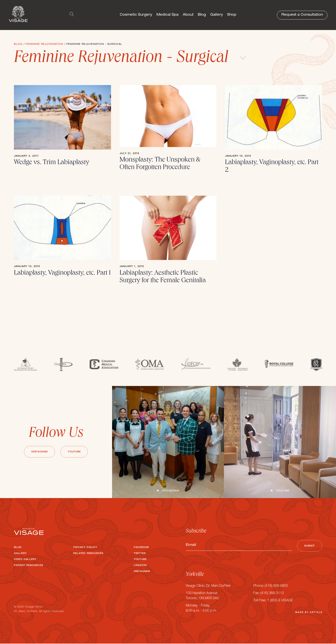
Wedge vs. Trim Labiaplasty (52, 163)
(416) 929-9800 (276, 587)
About (188, 15)
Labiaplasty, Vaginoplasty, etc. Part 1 (62, 273)
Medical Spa (167, 15)
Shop (232, 15)
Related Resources (88, 554)
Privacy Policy (85, 548)
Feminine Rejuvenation (44, 44)
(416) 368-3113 (272, 594)
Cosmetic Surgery (136, 15)
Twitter (140, 554)
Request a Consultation (302, 15)
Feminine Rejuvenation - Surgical (130, 59)
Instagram (39, 452)
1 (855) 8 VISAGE (280, 601)
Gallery (217, 15)
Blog (202, 15)
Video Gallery (25, 560)
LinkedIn (140, 566)
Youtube (74, 452)
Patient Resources (28, 566)
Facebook (141, 548)
